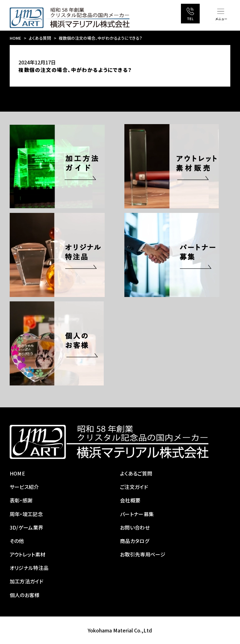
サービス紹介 (24, 487)
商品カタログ (135, 541)
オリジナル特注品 (29, 568)
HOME (15, 38)
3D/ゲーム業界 (27, 527)
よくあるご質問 (136, 473)
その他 (17, 541)
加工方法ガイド (27, 581)
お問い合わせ (135, 527)
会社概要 (130, 500)
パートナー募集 (137, 514)
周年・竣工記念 (26, 514)
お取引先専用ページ (143, 554)
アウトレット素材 (28, 554)
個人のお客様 (25, 595)
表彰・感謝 (21, 500)
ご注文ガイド (134, 487)
